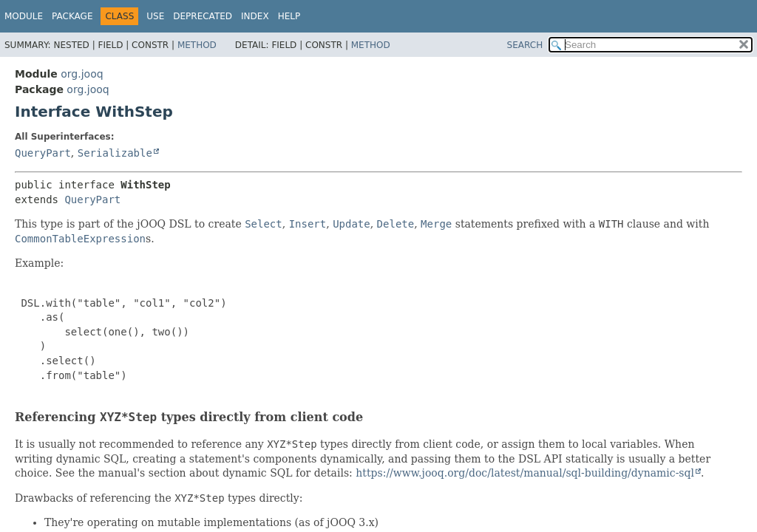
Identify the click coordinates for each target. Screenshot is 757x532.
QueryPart (43, 153)
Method (197, 45)
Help (289, 16)
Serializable (115, 153)
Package (72, 16)
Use (155, 16)
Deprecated (203, 16)
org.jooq (82, 74)
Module (24, 16)
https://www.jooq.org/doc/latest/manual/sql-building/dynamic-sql (525, 473)
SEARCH (525, 45)
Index (255, 16)
